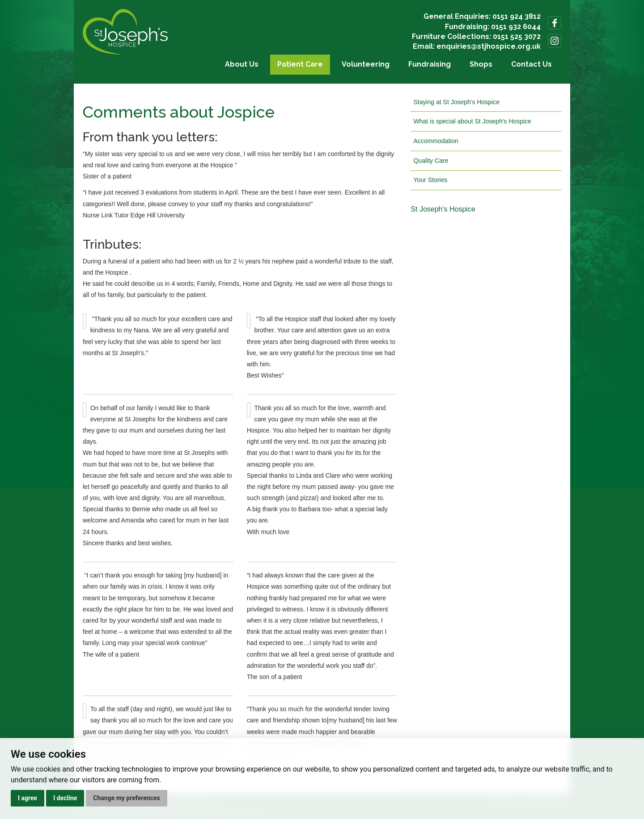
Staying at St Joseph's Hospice (456, 102)
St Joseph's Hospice (443, 209)
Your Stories (430, 180)
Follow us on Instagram (555, 41)
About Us (242, 64)
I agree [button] (28, 798)
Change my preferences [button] (126, 798)
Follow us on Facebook (555, 23)
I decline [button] (65, 798)
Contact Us (532, 64)
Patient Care (300, 64)
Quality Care (431, 161)
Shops (481, 64)
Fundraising (430, 64)
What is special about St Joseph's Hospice (472, 121)
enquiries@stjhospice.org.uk (489, 46)
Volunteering (366, 64)
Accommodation (436, 141)
